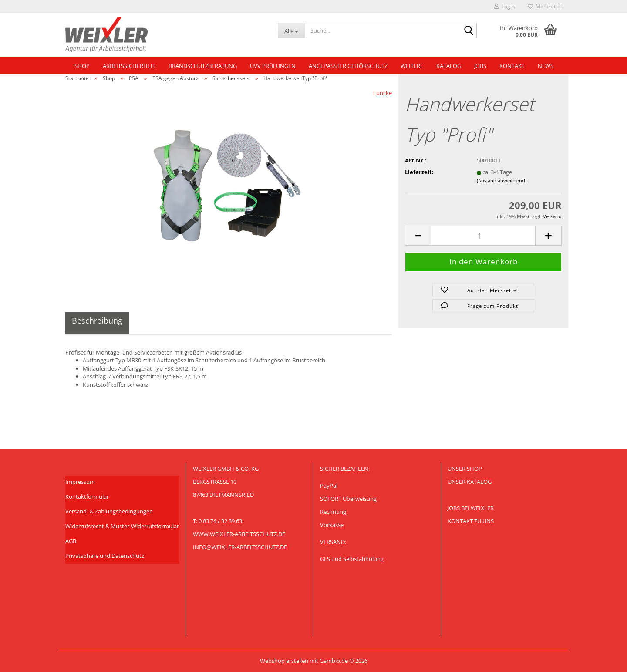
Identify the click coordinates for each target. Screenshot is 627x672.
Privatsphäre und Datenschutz (105, 556)
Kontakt (512, 66)
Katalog (449, 66)
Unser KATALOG (470, 482)
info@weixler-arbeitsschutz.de (240, 547)
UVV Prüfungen (273, 66)
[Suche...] (291, 30)
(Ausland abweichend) (502, 181)
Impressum (80, 482)
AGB (71, 541)
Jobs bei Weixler (471, 508)
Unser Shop (465, 469)
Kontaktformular (87, 496)
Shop (82, 66)
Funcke (383, 93)
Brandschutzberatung (203, 66)
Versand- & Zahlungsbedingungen (109, 511)
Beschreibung (97, 321)
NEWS (546, 66)
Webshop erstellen (284, 661)
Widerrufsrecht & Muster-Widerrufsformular (122, 526)
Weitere (412, 66)
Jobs (480, 66)
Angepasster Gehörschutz (348, 66)
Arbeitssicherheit (129, 66)
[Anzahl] (483, 236)
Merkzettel (545, 6)
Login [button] (504, 6)
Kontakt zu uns (471, 521)
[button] (418, 236)
